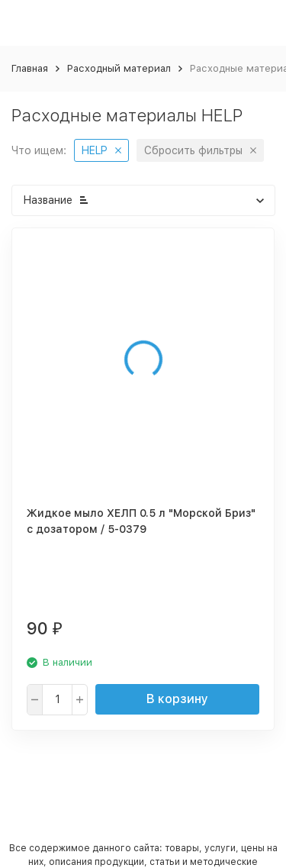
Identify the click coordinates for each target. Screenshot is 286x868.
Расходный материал (119, 68)
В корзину (177, 699)
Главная (30, 68)
